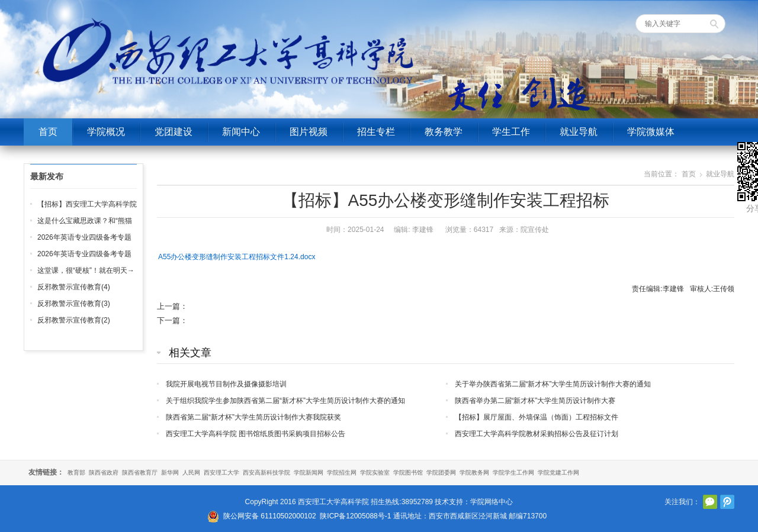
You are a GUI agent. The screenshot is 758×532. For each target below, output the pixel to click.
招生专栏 (376, 132)
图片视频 (309, 132)
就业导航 (579, 132)
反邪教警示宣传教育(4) (74, 287)
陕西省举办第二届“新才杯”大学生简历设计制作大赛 (535, 401)
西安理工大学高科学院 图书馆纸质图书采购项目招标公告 (256, 434)
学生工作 (511, 132)
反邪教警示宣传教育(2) (74, 320)
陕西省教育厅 (140, 473)
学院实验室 (375, 473)
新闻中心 (241, 132)
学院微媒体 (651, 132)
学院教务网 (474, 473)
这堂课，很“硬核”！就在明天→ (86, 270)
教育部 (76, 473)
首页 (48, 132)
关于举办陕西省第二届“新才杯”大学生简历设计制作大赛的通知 (553, 384)
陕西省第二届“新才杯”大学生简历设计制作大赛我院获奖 (253, 417)
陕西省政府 (104, 473)
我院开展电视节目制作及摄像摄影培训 (226, 384)
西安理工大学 (221, 473)
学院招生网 (342, 473)
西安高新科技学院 (266, 473)
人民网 (191, 473)
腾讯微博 (727, 502)
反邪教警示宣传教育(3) (74, 304)
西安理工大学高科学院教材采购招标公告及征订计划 (537, 434)
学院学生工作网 (513, 473)
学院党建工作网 (558, 473)
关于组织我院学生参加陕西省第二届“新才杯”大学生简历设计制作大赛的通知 (285, 401)
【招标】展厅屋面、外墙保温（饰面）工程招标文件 (537, 417)
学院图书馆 (408, 473)
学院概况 (106, 132)
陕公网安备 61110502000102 (270, 516)
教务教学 (444, 132)
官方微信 (710, 502)
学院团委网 (441, 473)
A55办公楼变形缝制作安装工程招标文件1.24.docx (237, 257)
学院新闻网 (309, 473)
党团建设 (174, 132)
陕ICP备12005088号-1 (355, 516)
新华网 (170, 473)
